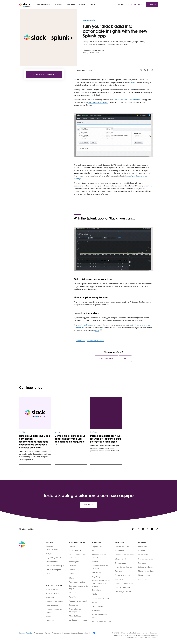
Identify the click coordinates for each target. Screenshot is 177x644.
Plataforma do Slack (95, 340)
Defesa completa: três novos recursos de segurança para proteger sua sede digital (106, 439)
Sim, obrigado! (107, 359)
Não (125, 359)
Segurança (81, 340)
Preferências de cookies (61, 633)
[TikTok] (157, 529)
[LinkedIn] (133, 529)
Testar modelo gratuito (44, 74)
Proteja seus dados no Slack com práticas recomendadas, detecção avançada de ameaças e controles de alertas (34, 442)
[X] (148, 529)
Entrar (121, 4)
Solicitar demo (135, 5)
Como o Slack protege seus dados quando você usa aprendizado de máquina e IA (70, 440)
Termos (47, 633)
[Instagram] (138, 529)
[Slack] (25, 5)
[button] (27, 529)
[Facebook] (143, 529)
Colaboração (89, 20)
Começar (152, 5)
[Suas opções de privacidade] (83, 633)
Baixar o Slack (26, 633)
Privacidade (38, 633)
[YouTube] (152, 529)
